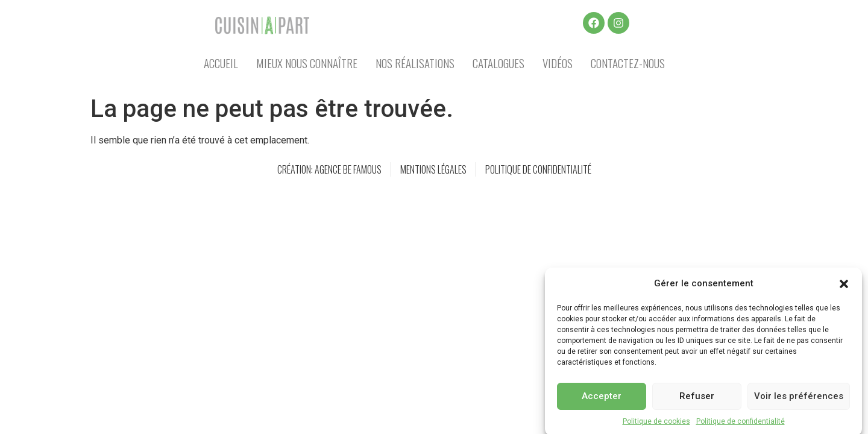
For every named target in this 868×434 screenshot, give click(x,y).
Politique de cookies (656, 426)
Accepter (602, 401)
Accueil (221, 63)
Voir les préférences (799, 401)
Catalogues (498, 63)
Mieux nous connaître (307, 63)
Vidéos (558, 63)
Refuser (697, 401)
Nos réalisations (415, 63)
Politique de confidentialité (741, 426)
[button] (844, 288)
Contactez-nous (628, 63)
